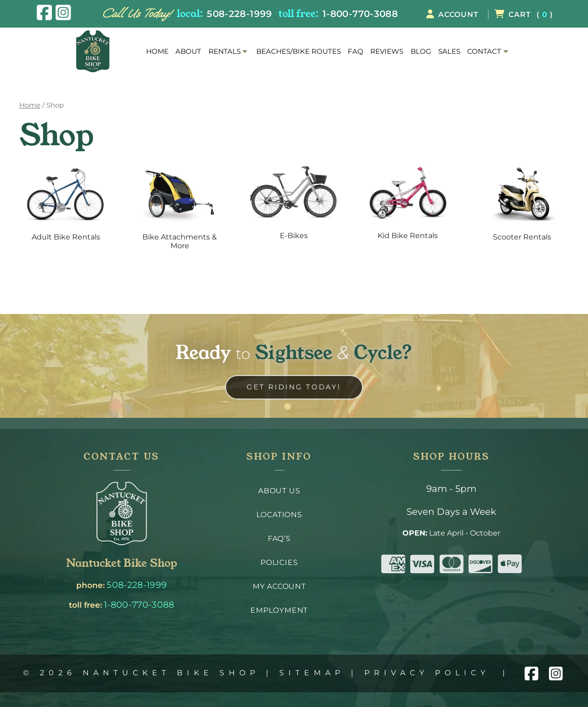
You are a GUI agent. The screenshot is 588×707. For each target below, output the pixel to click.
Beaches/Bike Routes (299, 51)
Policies (279, 562)
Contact (484, 51)
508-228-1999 (239, 14)
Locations (279, 515)
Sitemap (312, 673)
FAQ (356, 51)
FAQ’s (279, 539)
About (188, 51)
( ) (524, 14)
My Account (279, 586)
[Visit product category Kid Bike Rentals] (408, 205)
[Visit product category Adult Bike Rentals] (66, 205)
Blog (421, 51)
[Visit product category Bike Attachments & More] (180, 210)
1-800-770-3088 (360, 14)
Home (157, 51)
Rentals (225, 51)
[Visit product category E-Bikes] (294, 205)
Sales (449, 51)
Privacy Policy (427, 673)
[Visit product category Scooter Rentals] (522, 205)
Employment (279, 610)
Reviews (387, 51)
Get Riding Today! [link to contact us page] (294, 387)
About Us (279, 491)
